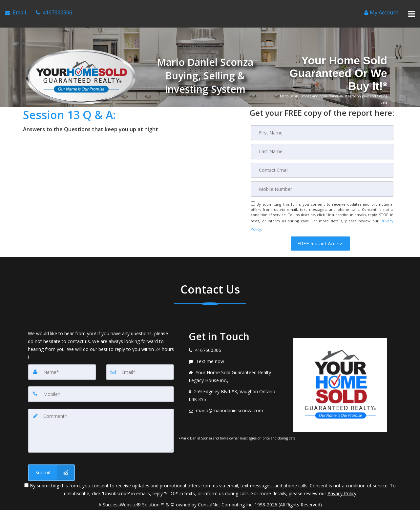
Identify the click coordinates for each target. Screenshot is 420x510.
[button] (320, 229)
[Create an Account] (381, 10)
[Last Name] (322, 144)
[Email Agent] (15, 10)
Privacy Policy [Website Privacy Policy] (342, 476)
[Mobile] (322, 181)
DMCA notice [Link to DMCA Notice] (210, 503)
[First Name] (322, 126)
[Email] (322, 162)
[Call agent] (54, 10)
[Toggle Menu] (412, 10)
